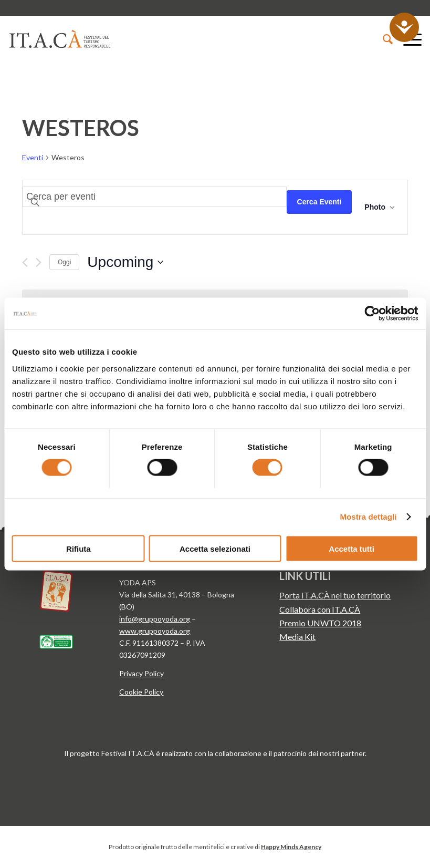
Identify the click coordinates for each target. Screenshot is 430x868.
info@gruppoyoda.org (155, 619)
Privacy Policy (141, 673)
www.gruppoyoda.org (155, 631)
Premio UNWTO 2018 (320, 623)
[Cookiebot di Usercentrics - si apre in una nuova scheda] (372, 314)
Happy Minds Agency (291, 847)
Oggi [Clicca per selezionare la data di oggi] (64, 262)
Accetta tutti (352, 548)
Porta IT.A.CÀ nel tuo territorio (335, 595)
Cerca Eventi (319, 202)
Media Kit (297, 637)
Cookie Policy (141, 692)
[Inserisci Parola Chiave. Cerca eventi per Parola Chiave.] (155, 197)
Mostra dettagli (368, 517)
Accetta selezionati (215, 548)
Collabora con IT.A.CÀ (320, 609)
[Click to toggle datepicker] (125, 262)
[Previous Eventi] (25, 262)
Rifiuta (78, 548)
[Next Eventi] (39, 262)
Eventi (33, 157)
